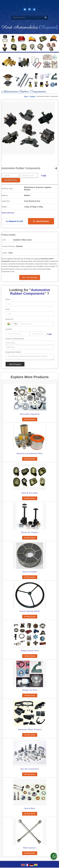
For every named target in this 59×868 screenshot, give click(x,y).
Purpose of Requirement (15, 339)
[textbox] (29, 176)
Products (33, 96)
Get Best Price (11, 180)
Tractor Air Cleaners (30, 532)
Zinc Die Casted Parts (30, 769)
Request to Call (14, 221)
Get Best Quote (30, 419)
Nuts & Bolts (30, 808)
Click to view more (8, 212)
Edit (44, 176)
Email (7, 309)
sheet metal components (30, 414)
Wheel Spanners (30, 848)
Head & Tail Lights (30, 493)
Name (8, 299)
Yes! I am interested (30, 277)
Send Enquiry (41, 221)
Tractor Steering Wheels (30, 611)
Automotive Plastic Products (30, 729)
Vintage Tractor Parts (30, 651)
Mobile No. (10, 319)
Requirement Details (13, 352)
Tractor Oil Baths (30, 572)
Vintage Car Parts (30, 690)
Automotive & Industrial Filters (30, 453)
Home (26, 96)
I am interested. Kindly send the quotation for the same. (30, 357)
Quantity (9, 329)
